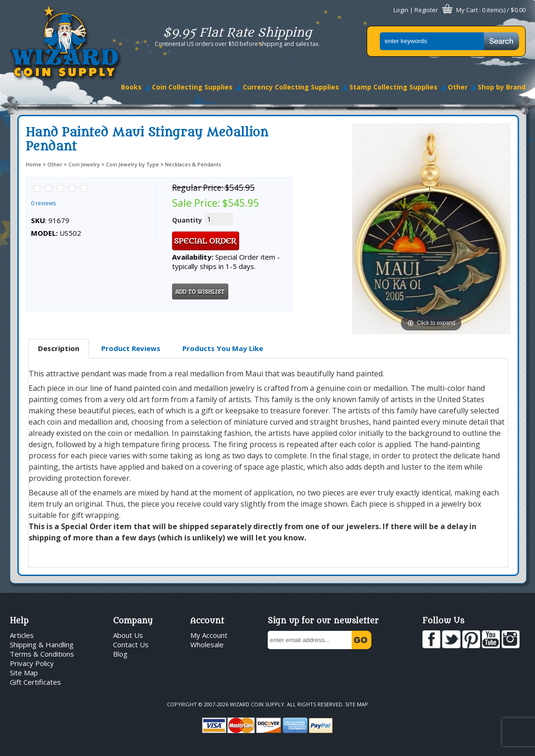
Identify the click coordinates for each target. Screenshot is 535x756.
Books (131, 87)
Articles (22, 635)
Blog (120, 654)
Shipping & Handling (42, 644)
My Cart (467, 10)
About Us (128, 635)
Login (401, 10)
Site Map (24, 673)
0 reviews (43, 203)
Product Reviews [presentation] (131, 348)
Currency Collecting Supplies (291, 87)
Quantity (187, 220)
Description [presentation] (59, 348)
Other (458, 87)
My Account (209, 635)
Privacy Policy (32, 663)
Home (34, 164)
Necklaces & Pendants (193, 164)
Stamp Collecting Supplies (393, 87)
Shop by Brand (502, 87)
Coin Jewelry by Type (132, 164)
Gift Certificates (35, 682)
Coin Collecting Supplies (192, 87)
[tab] (59, 349)
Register (426, 10)
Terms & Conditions (42, 654)
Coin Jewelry (84, 164)
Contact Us (131, 644)
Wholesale (207, 644)
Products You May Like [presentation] (223, 348)
